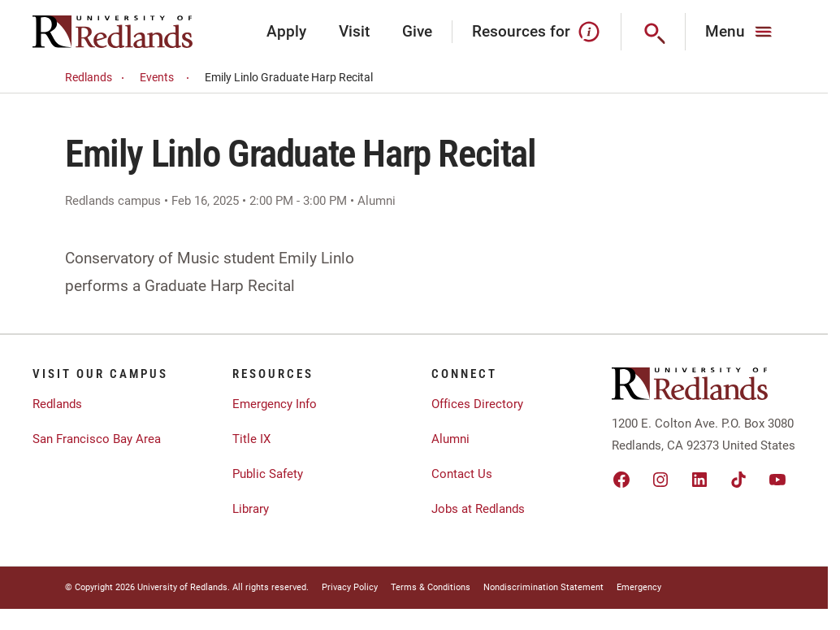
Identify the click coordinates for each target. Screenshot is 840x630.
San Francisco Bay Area (97, 439)
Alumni (450, 439)
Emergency (639, 587)
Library (251, 509)
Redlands (97, 78)
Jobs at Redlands (478, 509)
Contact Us (462, 474)
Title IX (251, 439)
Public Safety (268, 474)
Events (167, 78)
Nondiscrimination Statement (543, 587)
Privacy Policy (350, 587)
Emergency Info (275, 404)
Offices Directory (477, 404)
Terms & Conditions (431, 587)
